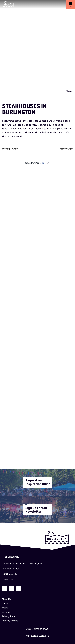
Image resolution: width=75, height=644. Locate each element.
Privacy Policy (9, 616)
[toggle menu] (71, 4)
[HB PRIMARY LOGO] (8, 4)
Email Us (8, 579)
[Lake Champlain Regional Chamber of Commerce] (57, 537)
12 (43, 163)
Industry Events (10, 621)
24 (48, 163)
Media (5, 608)
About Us (6, 599)
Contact (6, 603)
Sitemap (6, 612)
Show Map (66, 149)
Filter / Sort (10, 149)
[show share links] (68, 91)
